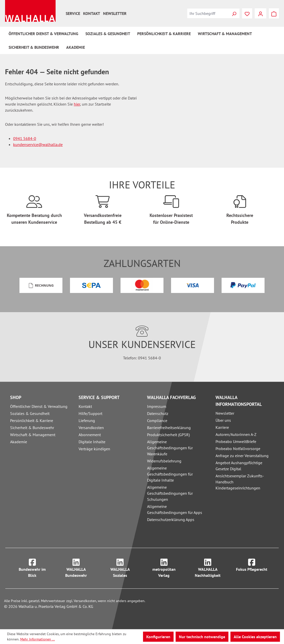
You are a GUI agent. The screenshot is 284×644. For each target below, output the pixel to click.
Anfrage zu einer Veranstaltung (242, 456)
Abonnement (90, 435)
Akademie (19, 442)
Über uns (223, 420)
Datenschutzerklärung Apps (171, 519)
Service (73, 13)
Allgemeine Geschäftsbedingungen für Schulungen (170, 493)
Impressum (157, 406)
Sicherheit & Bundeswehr (32, 428)
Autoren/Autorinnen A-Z (236, 434)
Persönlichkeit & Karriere (32, 420)
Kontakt (92, 13)
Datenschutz (158, 413)
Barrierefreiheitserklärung (169, 428)
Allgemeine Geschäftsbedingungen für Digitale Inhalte (170, 474)
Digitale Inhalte (92, 442)
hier (77, 104)
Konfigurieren (158, 637)
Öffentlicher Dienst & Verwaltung (39, 406)
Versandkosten (91, 428)
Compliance (157, 420)
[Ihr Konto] (261, 13)
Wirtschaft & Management (33, 435)
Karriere (222, 427)
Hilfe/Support (90, 413)
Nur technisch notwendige (202, 637)
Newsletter (115, 13)
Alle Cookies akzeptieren (255, 637)
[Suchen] (234, 13)
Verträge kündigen (94, 449)
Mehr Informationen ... (38, 639)
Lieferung (87, 420)
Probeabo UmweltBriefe (236, 441)
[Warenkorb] (274, 13)
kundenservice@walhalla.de (38, 144)
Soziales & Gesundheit (30, 413)
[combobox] (208, 13)
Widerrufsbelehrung (164, 461)
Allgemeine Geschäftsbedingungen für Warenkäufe (170, 448)
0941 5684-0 (25, 138)
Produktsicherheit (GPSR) (168, 435)
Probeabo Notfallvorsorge (238, 449)
